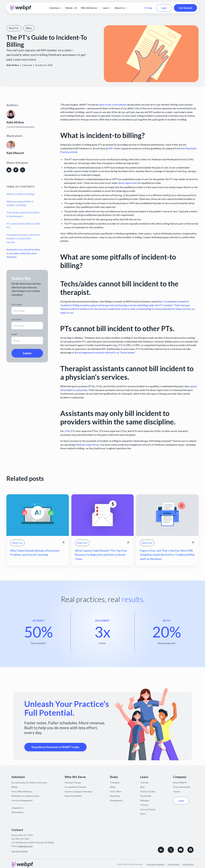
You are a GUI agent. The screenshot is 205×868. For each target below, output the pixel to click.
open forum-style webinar (113, 104)
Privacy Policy (174, 864)
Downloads (146, 796)
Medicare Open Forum (87, 445)
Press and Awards (182, 787)
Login (164, 8)
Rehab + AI (71, 8)
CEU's (143, 814)
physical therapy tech (103, 305)
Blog (142, 787)
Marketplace (17, 812)
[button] (56, 8)
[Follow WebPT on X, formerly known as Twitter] (171, 850)
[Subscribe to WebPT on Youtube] (181, 850)
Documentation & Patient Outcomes (29, 783)
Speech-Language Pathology (79, 791)
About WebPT (180, 783)
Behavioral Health (73, 796)
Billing (14, 787)
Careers (177, 791)
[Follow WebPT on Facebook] (190, 850)
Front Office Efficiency (22, 791)
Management (116, 800)
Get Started (186, 8)
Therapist (115, 783)
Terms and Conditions (156, 864)
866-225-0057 (23, 839)
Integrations (17, 808)
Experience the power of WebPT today (55, 747)
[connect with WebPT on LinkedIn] (161, 850)
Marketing (115, 796)
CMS (67, 431)
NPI (111, 148)
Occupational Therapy (75, 787)
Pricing (148, 8)
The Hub (144, 783)
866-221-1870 (26, 835)
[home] (21, 8)
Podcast (144, 805)
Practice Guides (148, 791)
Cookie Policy (188, 864)
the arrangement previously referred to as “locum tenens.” (105, 352)
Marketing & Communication (25, 796)
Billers (113, 787)
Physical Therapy (73, 783)
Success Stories (148, 809)
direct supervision (128, 183)
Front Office (116, 791)
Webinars (145, 800)
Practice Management (22, 800)
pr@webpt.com (25, 846)
